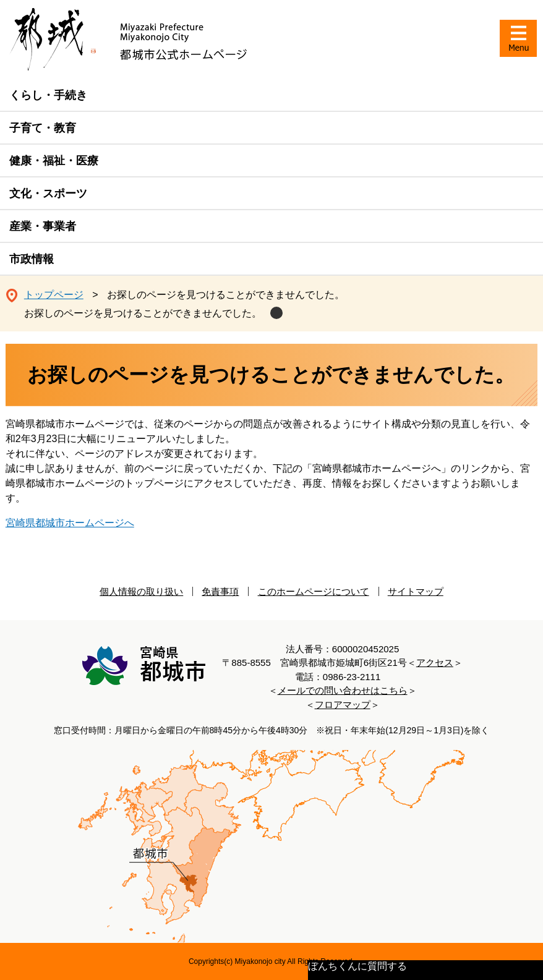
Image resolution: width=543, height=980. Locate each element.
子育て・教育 (43, 128)
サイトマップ (416, 591)
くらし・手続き (48, 95)
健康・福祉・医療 (54, 161)
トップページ (54, 295)
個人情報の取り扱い (141, 591)
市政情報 (32, 259)
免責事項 (220, 591)
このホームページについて (314, 591)
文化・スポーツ (48, 194)
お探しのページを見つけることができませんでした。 (143, 313)
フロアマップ (343, 705)
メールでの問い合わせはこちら (343, 690)
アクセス (435, 663)
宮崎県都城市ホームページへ (70, 523)
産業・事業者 (43, 226)
